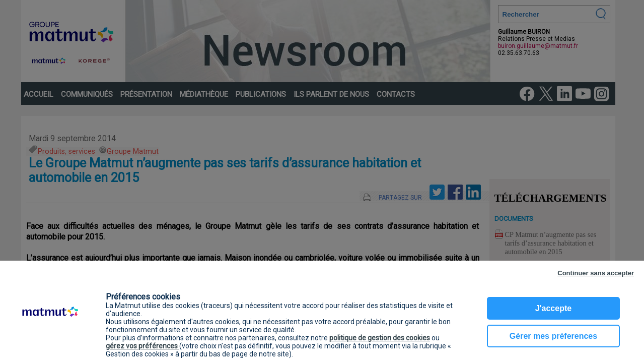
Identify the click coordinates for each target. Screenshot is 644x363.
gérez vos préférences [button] (142, 346)
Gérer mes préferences (553, 336)
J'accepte (553, 308)
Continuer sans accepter (596, 273)
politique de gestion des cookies (380, 338)
